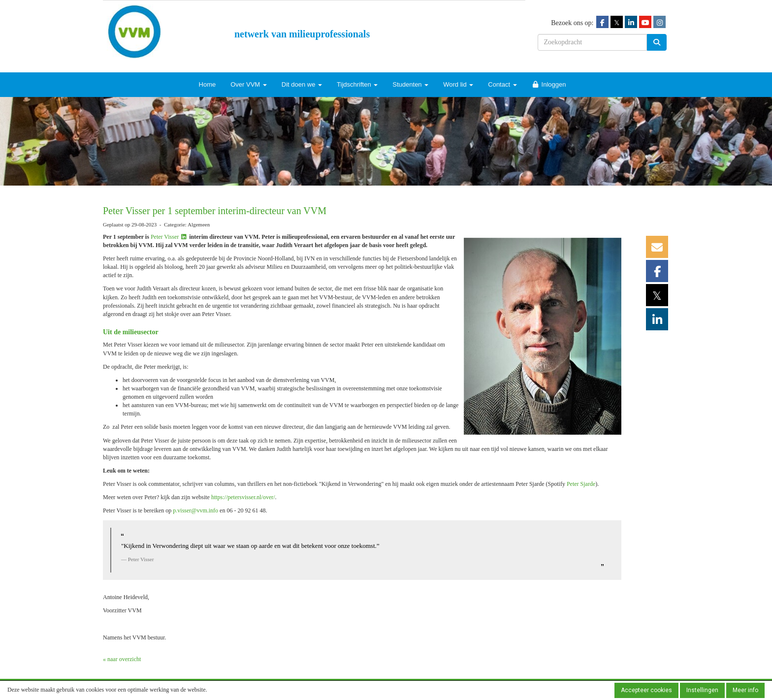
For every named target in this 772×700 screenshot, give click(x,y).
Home (208, 84)
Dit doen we (302, 84)
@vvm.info (195, 510)
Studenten (410, 84)
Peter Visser (169, 237)
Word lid (458, 84)
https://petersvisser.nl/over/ (243, 497)
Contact (502, 84)
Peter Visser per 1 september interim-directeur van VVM (215, 211)
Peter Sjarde (581, 484)
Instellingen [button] (702, 690)
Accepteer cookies (646, 690)
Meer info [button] (745, 690)
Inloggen (549, 84)
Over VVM (249, 84)
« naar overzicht (122, 659)
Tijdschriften (357, 84)
